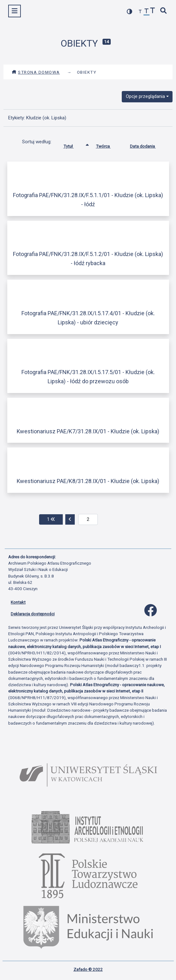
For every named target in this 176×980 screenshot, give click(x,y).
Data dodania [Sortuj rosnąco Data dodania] (148, 145)
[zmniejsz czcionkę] (140, 12)
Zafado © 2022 (88, 969)
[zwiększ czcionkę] (153, 11)
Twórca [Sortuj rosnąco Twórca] (108, 145)
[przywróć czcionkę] (147, 12)
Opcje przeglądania (145, 96)
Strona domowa (36, 72)
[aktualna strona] (88, 520)
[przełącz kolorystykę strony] (130, 11)
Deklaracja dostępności (33, 614)
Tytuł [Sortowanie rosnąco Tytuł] (73, 145)
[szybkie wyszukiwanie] (164, 11)
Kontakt (18, 602)
